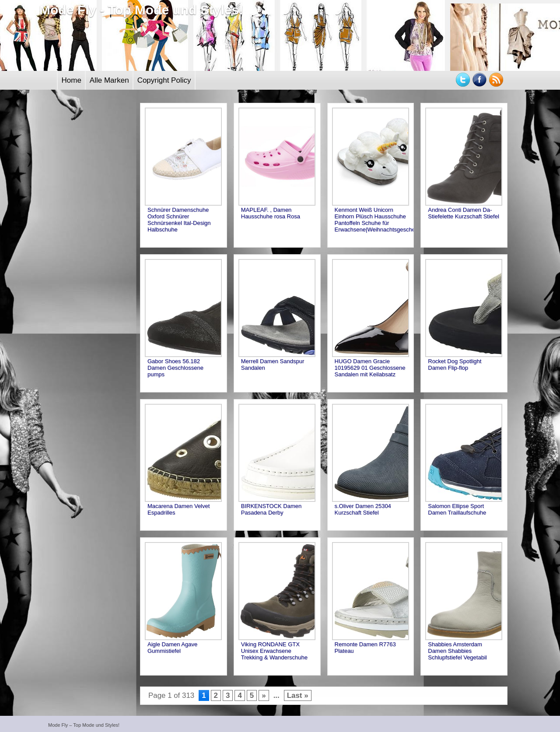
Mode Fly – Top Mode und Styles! (84, 725)
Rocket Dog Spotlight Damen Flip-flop (455, 364)
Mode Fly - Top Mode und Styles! (141, 10)
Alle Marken (109, 80)
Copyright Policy (164, 80)
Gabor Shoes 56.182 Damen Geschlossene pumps (175, 368)
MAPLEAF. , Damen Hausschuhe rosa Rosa (271, 213)
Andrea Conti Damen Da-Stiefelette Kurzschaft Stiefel (464, 213)
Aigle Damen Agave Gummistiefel (172, 648)
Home (72, 80)
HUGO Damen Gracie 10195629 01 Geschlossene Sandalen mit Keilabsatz (370, 368)
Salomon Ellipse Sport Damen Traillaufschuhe (457, 509)
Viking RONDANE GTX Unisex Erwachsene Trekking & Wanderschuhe (274, 651)
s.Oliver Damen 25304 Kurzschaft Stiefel (363, 509)
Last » (298, 695)
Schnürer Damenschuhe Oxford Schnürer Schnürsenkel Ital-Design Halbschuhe (179, 220)
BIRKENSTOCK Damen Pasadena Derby (271, 509)
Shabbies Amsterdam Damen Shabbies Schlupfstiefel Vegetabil (457, 651)
